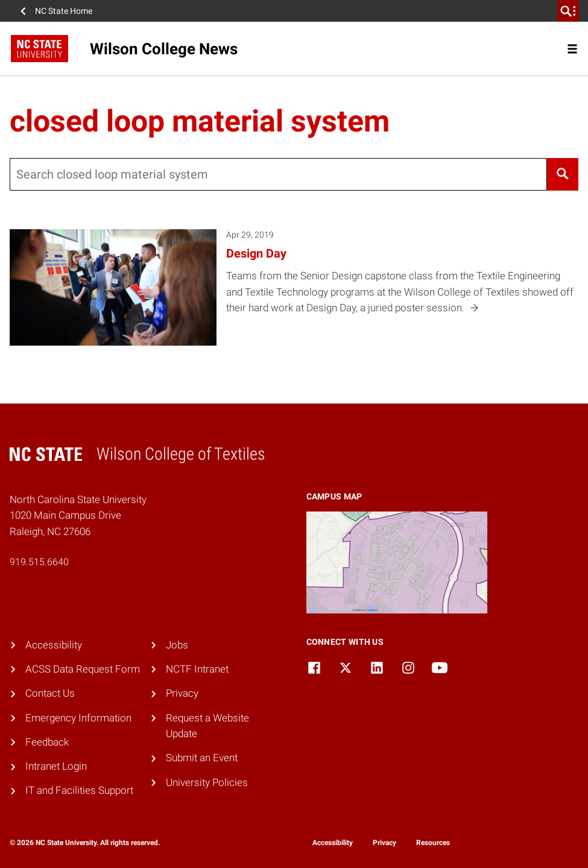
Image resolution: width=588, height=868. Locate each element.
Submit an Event (202, 758)
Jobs (177, 645)
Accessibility (54, 645)
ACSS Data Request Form (83, 669)
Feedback (47, 742)
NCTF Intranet (197, 669)
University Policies (207, 783)
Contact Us (50, 693)
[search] (568, 11)
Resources (433, 843)
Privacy (182, 693)
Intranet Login (56, 766)
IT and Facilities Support (79, 790)
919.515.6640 (39, 562)
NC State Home (64, 11)
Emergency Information (78, 718)
